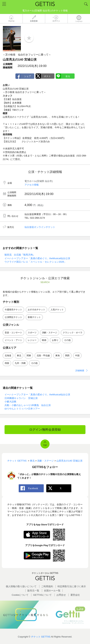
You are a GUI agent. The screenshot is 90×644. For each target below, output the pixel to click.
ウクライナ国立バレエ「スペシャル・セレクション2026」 (35, 262)
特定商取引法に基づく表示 (72, 586)
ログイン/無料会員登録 (45, 430)
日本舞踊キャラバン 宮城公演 (21, 398)
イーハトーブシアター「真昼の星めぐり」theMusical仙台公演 (37, 258)
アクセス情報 (32, 185)
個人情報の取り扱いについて (21, 586)
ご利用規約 (47, 586)
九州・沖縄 (20, 363)
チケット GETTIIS (41, 637)
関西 (67, 356)
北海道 (8, 356)
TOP (45, 445)
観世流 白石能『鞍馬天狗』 (20, 255)
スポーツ (32, 333)
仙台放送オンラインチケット (40, 227)
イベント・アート (13, 340)
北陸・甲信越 (43, 356)
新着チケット (34, 317)
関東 (29, 356)
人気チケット (57, 310)
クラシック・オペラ (73, 333)
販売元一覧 (33, 591)
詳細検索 (80, 371)
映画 (44, 340)
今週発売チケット (13, 310)
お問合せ (61, 595)
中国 (77, 356)
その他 (67, 340)
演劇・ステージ (50, 333)
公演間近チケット (13, 317)
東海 (58, 356)
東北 (19, 356)
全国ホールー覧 (52, 591)
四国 (7, 363)
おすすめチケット (36, 310)
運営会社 (75, 595)
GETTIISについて (43, 595)
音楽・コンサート (13, 333)
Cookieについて (20, 595)
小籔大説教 (10, 402)
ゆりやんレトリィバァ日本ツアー (22, 409)
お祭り (55, 340)
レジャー (32, 340)
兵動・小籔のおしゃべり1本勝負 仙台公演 (28, 405)
